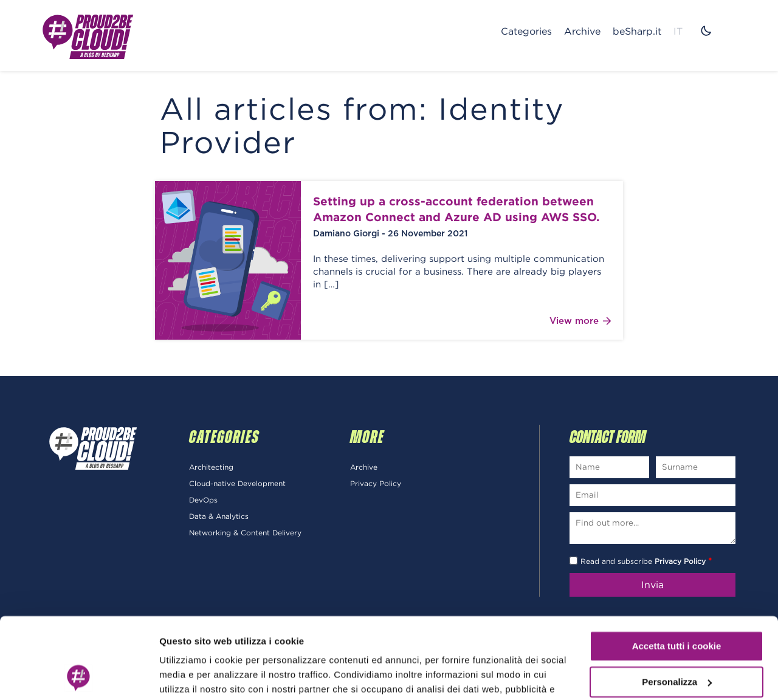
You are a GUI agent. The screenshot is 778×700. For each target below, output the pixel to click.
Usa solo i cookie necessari (676, 641)
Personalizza (677, 606)
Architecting (211, 467)
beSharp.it (637, 31)
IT (678, 31)
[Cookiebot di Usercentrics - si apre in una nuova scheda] (79, 676)
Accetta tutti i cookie (677, 570)
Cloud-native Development (237, 483)
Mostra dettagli (192, 676)
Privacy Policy (376, 483)
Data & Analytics (219, 516)
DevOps (203, 500)
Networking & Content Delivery (245, 533)
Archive (582, 31)
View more (580, 321)
